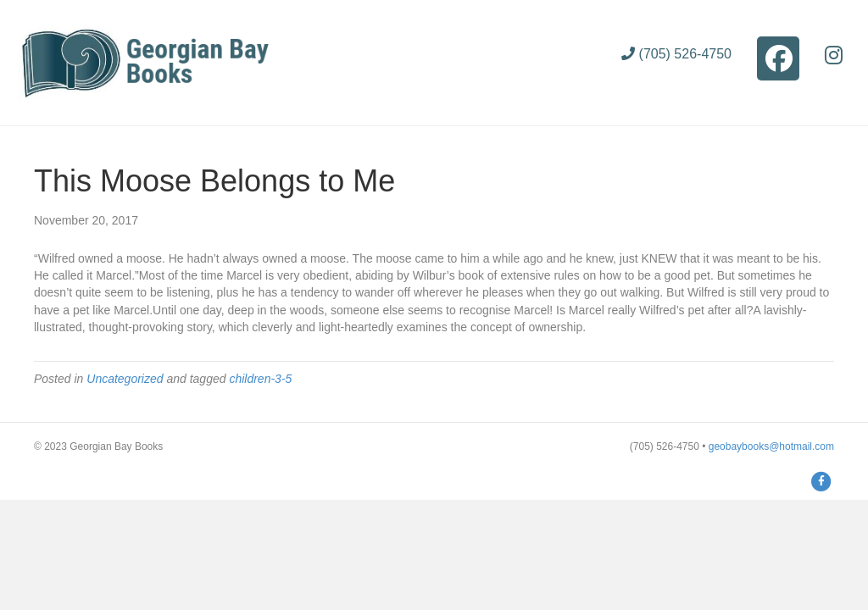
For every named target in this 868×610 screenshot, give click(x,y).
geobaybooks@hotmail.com (771, 446)
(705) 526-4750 (676, 54)
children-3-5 (260, 379)
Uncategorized (125, 379)
